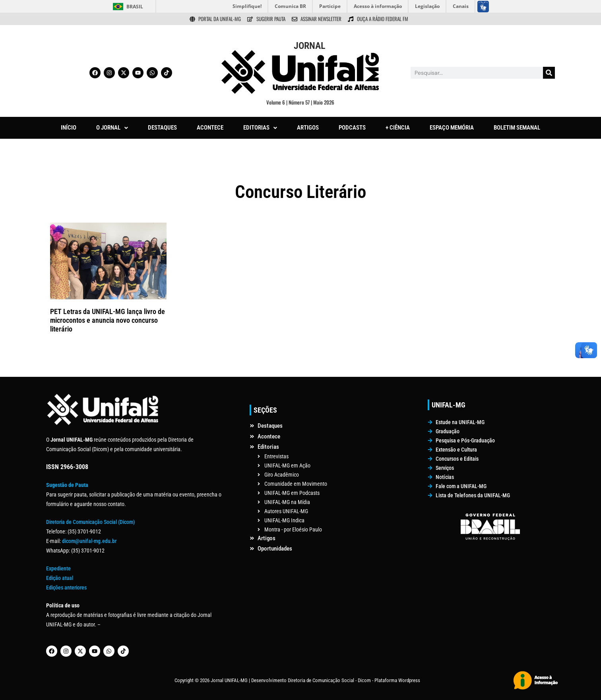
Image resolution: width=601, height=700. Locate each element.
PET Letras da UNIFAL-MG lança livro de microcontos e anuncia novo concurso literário (108, 320)
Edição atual (60, 578)
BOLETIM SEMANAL (517, 128)
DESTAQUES (162, 128)
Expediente (58, 568)
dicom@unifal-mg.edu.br (89, 541)
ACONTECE (210, 128)
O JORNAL (112, 128)
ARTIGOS (308, 128)
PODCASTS (352, 128)
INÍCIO (69, 128)
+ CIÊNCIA (398, 128)
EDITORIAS (260, 128)
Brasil (135, 7)
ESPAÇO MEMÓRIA (452, 128)
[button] (112, 128)
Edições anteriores (66, 588)
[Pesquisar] (549, 73)
